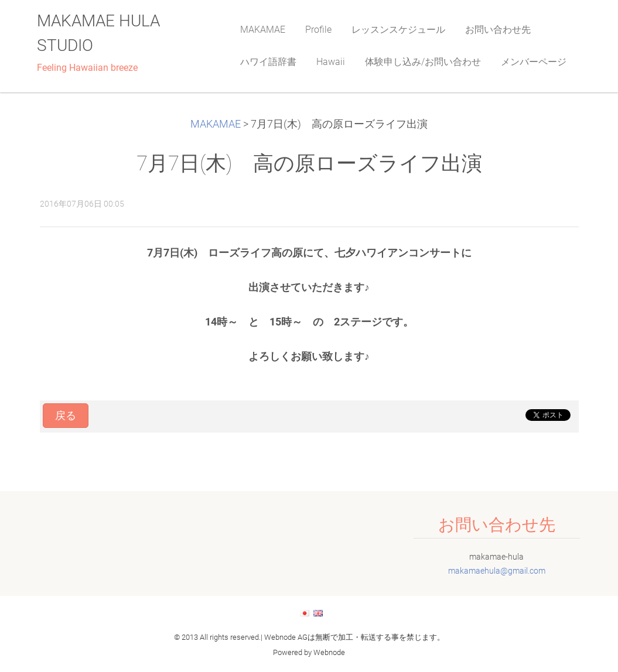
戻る (66, 416)
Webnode (329, 652)
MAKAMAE (216, 124)
